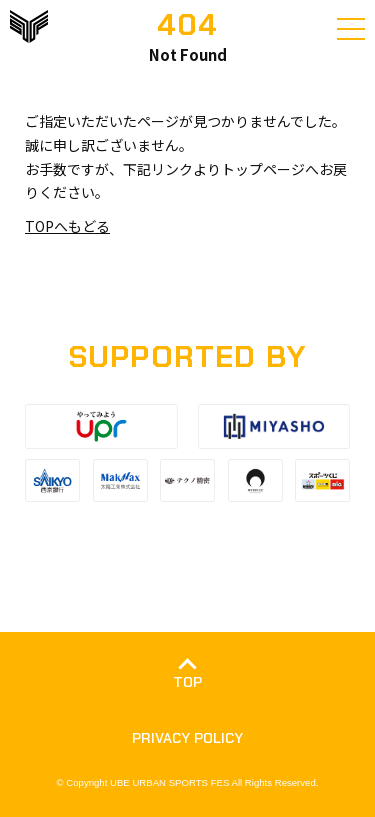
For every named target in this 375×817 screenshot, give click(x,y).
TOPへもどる (67, 226)
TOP (187, 682)
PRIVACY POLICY (187, 738)
